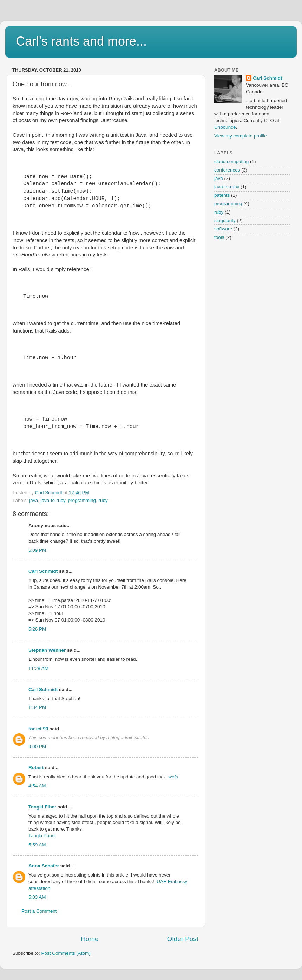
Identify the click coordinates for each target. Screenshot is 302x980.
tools (219, 237)
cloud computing (231, 162)
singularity (225, 220)
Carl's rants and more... (81, 41)
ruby (103, 500)
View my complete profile (241, 136)
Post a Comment (39, 911)
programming (82, 500)
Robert (36, 768)
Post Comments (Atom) (66, 953)
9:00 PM (37, 747)
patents (222, 195)
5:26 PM (37, 629)
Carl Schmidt (43, 571)
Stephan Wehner (47, 650)
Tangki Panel (42, 836)
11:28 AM (38, 668)
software (223, 229)
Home (90, 939)
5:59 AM (37, 845)
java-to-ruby (53, 500)
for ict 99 (38, 729)
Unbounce (225, 127)
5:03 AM (37, 897)
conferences (227, 170)
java (34, 500)
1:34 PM (37, 707)
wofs (173, 777)
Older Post (183, 939)
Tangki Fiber (42, 807)
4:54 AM (37, 786)
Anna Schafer (44, 866)
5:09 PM (37, 550)
